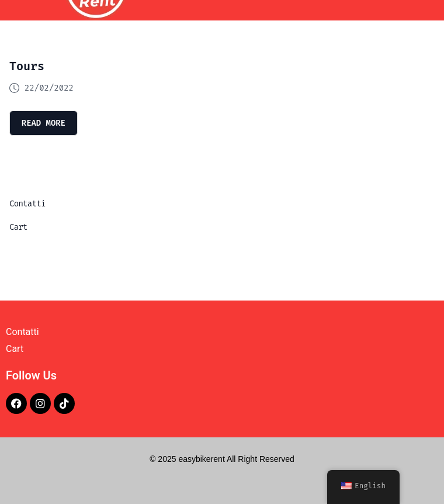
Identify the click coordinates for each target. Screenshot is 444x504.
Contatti (27, 204)
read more (44, 122)
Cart (18, 227)
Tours (27, 66)
